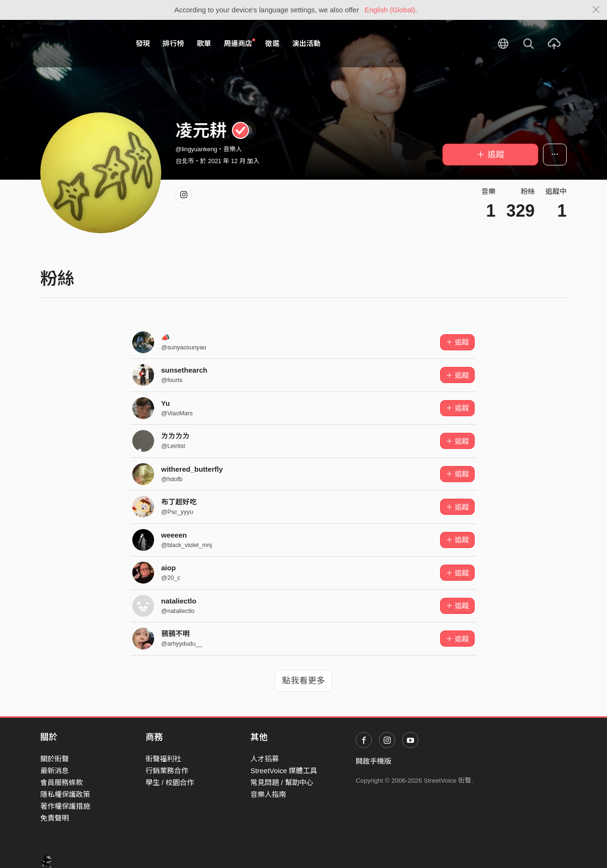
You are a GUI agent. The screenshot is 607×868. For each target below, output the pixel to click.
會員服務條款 (62, 782)
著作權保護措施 (65, 806)
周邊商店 (239, 43)
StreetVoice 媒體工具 (284, 771)
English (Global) (390, 10)
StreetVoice (79, 44)
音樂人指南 (268, 794)
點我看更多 (303, 681)
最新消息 (55, 771)
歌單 (204, 43)
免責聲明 (55, 818)
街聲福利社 (163, 759)
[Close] (596, 10)
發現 (143, 43)
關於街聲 (55, 759)
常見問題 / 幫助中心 (282, 782)
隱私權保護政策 (65, 794)
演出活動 (306, 43)
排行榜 (173, 43)
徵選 (272, 43)
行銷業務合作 (167, 771)
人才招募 (265, 759)
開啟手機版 (373, 761)
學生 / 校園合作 (170, 782)
